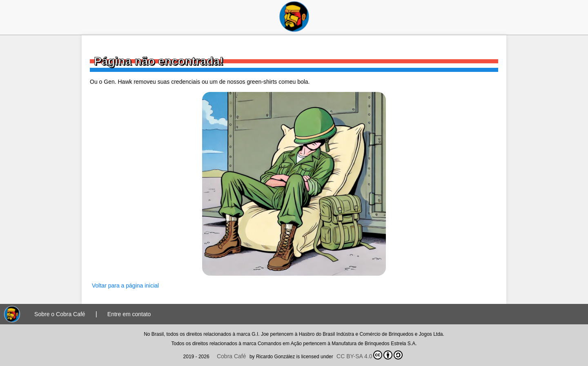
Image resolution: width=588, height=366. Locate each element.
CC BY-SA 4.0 (370, 355)
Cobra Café (232, 356)
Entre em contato (129, 314)
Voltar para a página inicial (125, 286)
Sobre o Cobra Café (60, 314)
